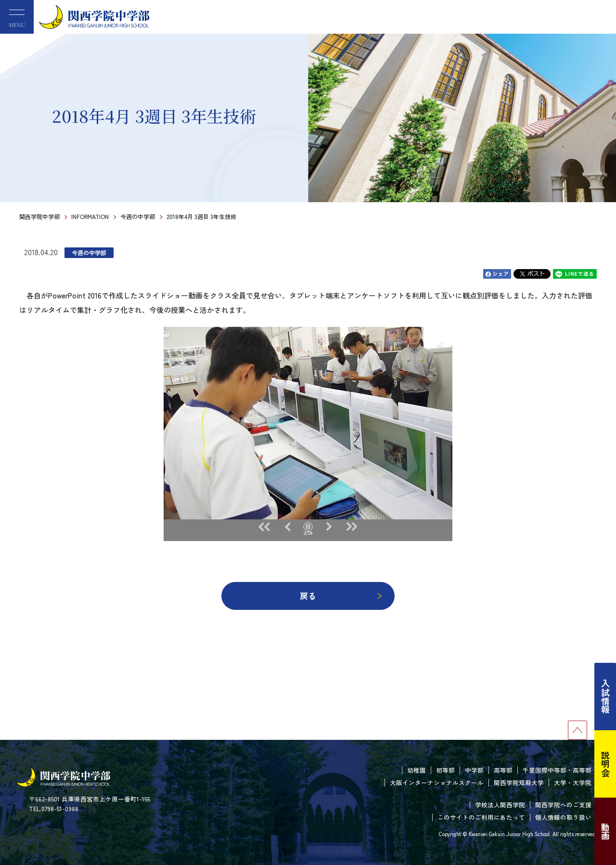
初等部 (445, 770)
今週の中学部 (138, 216)
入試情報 (605, 697)
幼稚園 (417, 770)
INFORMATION (90, 216)
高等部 (503, 770)
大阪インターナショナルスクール (437, 782)
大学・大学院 (573, 782)
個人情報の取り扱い (563, 817)
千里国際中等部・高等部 (557, 770)
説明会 (605, 764)
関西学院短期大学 (519, 782)
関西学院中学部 (39, 216)
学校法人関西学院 (500, 805)
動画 (605, 831)
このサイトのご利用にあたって (481, 817)
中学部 (474, 770)
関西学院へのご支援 (563, 805)
